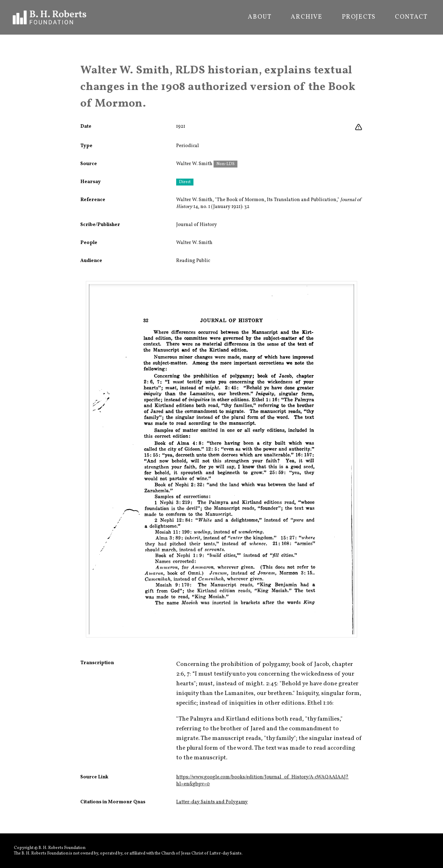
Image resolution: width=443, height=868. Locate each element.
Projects (359, 17)
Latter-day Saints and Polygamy (212, 802)
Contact (411, 17)
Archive (307, 17)
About (260, 17)
